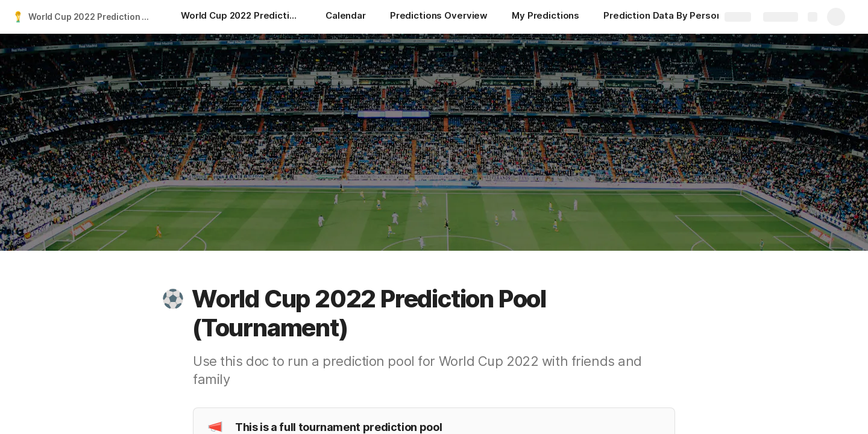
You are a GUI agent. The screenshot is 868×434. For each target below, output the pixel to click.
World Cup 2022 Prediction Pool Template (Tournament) (93, 17)
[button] (173, 299)
